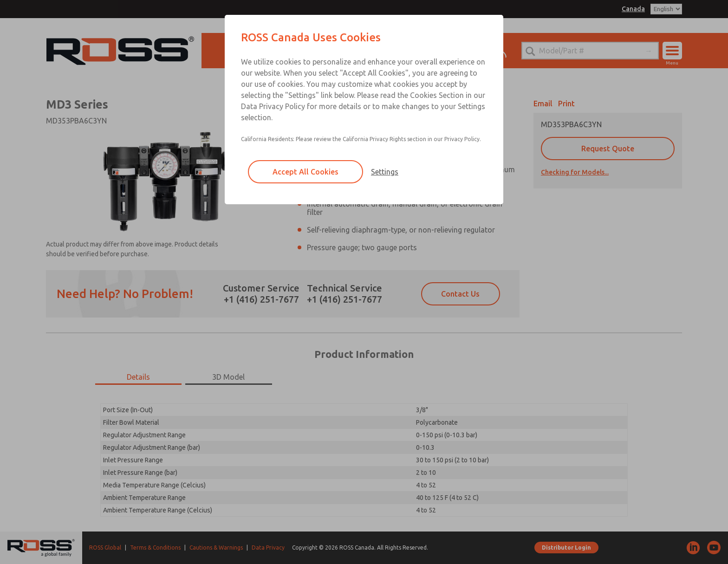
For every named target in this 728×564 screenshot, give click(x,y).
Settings (385, 172)
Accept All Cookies (305, 172)
